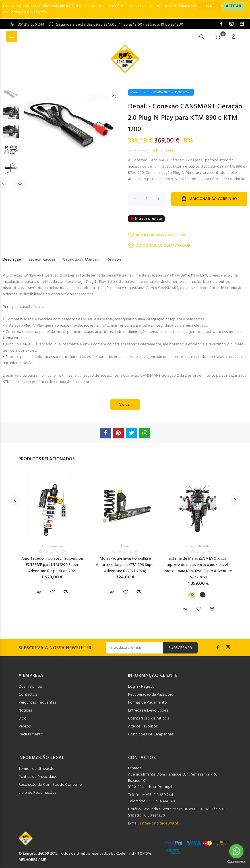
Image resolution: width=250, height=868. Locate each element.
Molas (125, 547)
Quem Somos (30, 687)
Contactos (28, 695)
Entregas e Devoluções (148, 711)
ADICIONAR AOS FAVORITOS (157, 235)
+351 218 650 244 (30, 25)
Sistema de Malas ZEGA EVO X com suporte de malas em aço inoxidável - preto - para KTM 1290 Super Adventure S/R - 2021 (198, 568)
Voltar (125, 405)
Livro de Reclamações (37, 793)
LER (209, 6)
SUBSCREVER (180, 648)
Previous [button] (15, 500)
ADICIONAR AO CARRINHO (209, 199)
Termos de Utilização (37, 769)
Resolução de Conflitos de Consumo (50, 785)
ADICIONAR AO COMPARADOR (159, 246)
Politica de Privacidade (38, 777)
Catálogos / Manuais (81, 260)
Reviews (114, 260)
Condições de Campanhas (151, 734)
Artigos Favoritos (143, 726)
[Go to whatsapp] (236, 851)
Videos (25, 726)
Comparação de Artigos (148, 718)
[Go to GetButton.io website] (236, 862)
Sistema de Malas (198, 547)
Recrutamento (31, 734)
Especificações (42, 260)
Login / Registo (141, 687)
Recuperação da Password (151, 695)
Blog (22, 718)
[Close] (234, 6)
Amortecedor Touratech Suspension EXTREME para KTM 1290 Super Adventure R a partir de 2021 (52, 565)
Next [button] (20, 184)
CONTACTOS (142, 758)
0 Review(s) (163, 151)
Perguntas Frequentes (37, 703)
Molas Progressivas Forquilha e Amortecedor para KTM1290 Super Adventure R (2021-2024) (125, 565)
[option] (11, 97)
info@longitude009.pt (159, 823)
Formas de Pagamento (147, 703)
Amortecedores (52, 547)
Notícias (25, 711)
